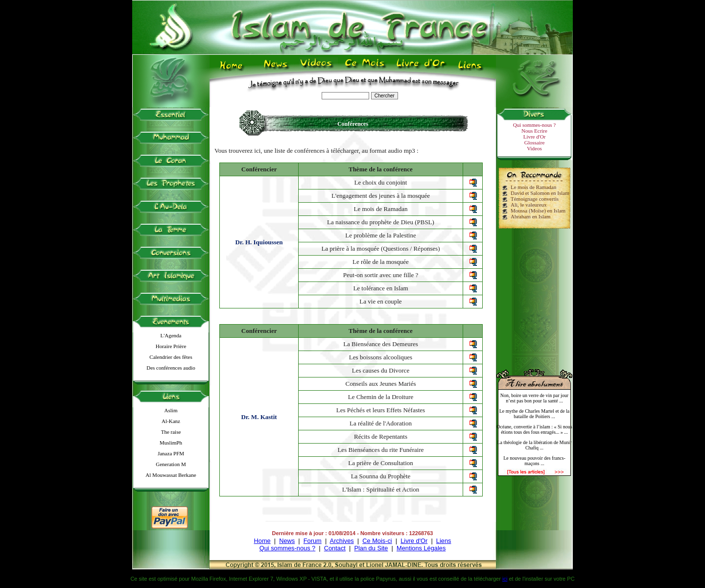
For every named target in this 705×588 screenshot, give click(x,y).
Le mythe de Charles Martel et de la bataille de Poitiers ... (535, 414)
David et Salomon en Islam (540, 193)
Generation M (171, 464)
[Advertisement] (535, 295)
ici (505, 579)
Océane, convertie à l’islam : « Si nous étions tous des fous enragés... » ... (534, 429)
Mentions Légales (421, 548)
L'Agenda (171, 335)
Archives (342, 541)
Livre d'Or (535, 137)
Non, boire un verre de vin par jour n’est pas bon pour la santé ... (534, 398)
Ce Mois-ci (377, 541)
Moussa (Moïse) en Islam (538, 211)
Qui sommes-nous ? (534, 125)
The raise (171, 432)
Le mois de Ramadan (533, 187)
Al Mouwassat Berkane (171, 475)
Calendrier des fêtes (171, 357)
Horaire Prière (171, 346)
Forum (313, 541)
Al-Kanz (171, 421)
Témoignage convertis (535, 199)
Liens (444, 541)
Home (262, 541)
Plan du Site (371, 548)
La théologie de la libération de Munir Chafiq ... (534, 445)
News (287, 541)
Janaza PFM (171, 453)
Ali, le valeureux (529, 205)
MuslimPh (171, 443)
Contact (335, 548)
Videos (534, 148)
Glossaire (535, 142)
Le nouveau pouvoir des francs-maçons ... (534, 461)
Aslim (171, 410)
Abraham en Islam (530, 216)
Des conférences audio (171, 368)
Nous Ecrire (534, 131)
